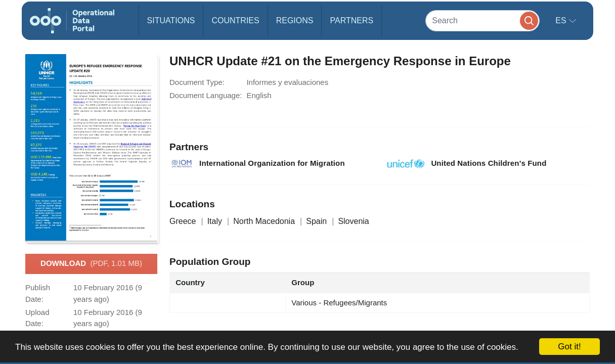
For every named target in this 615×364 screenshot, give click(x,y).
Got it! (569, 347)
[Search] (482, 20)
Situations (171, 20)
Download (91, 264)
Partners (352, 20)
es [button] (562, 20)
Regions (295, 20)
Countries (235, 20)
